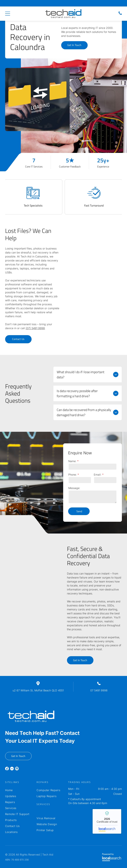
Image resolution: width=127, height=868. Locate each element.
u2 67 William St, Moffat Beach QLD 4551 (38, 690)
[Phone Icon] (120, 14)
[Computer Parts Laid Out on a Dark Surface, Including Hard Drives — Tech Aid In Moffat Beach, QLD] (31, 572)
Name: (72, 461)
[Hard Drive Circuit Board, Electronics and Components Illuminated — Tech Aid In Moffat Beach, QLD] (96, 253)
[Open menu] (8, 14)
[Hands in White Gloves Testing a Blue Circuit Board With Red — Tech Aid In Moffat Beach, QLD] (74, 105)
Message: (74, 488)
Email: (98, 475)
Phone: (73, 475)
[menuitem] (19, 790)
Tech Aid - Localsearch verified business (107, 821)
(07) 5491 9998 (35, 328)
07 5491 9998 (99, 690)
